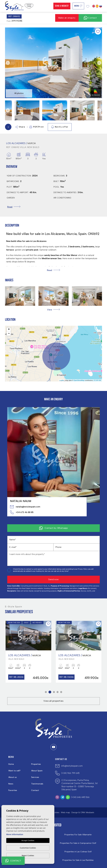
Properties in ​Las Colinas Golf (78, 852)
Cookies (56, 812)
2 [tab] (50, 692)
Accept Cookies (28, 840)
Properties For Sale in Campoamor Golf (78, 843)
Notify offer (60, 127)
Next (99, 63)
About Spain (37, 771)
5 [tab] (61, 692)
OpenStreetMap (79, 380)
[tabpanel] (28, 652)
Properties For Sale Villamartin (78, 835)
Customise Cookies (28, 848)
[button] (53, 310)
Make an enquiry (67, 18)
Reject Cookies (28, 855)
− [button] (9, 334)
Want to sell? (14, 771)
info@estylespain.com (72, 766)
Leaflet (62, 380)
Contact (35, 790)
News (11, 784)
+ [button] (9, 330)
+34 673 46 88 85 (22, 512)
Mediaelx (90, 812)
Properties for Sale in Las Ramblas (78, 860)
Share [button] (20, 127)
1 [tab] (46, 692)
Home (11, 764)
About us (13, 777)
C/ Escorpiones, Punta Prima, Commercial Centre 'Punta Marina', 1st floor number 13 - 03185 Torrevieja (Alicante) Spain (80, 785)
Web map (65, 812)
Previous (8, 63)
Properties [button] (36, 764)
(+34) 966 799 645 (70, 773)
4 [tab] (58, 692)
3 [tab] (54, 692)
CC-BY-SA (97, 380)
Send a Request (62, 6)
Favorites (13, 790)
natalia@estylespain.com (25, 507)
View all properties (53, 701)
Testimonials (37, 784)
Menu (78, 6)
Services (35, 777)
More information (15, 834)
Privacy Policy (83, 569)
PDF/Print (37, 127)
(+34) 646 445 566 (80, 797)
